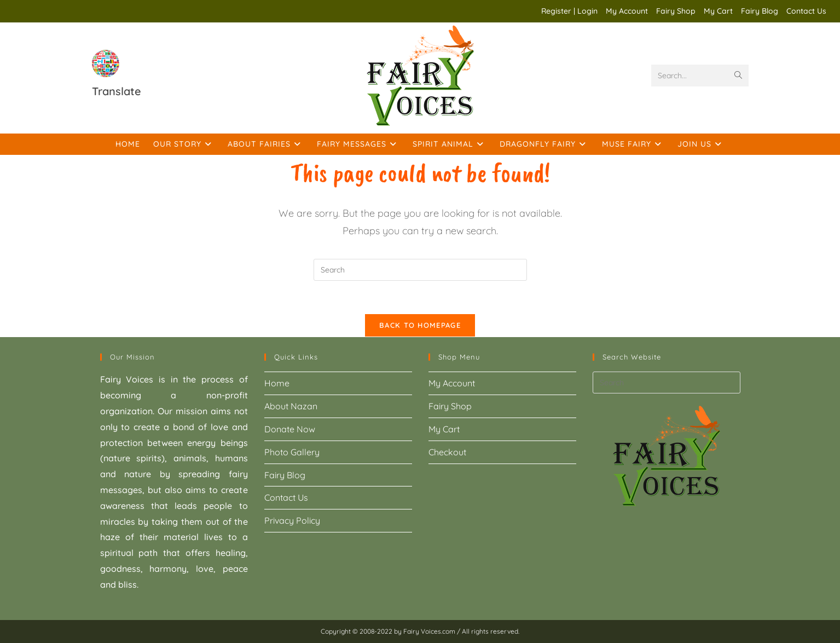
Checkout (447, 452)
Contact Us (806, 11)
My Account (627, 11)
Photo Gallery (292, 452)
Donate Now (290, 429)
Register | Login (569, 11)
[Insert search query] (420, 270)
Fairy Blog (760, 11)
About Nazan (291, 406)
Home (277, 383)
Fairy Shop (676, 11)
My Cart (718, 11)
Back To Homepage (420, 325)
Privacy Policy (292, 520)
